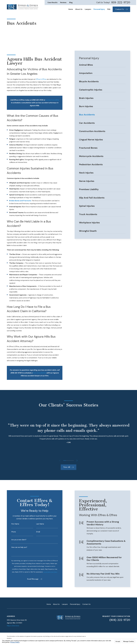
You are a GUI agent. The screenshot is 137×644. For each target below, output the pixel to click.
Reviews (63, 3)
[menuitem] (102, 65)
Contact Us (86, 604)
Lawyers (65, 604)
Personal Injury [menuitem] (99, 9)
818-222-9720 (121, 2)
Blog (71, 3)
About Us (56, 604)
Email (36, 532)
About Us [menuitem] (79, 9)
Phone (11, 532)
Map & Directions (13, 626)
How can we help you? (17, 547)
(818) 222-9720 (120, 620)
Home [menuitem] (71, 9)
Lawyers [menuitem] (88, 9)
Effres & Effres (41, 79)
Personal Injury (75, 604)
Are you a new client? (16, 540)
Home (49, 604)
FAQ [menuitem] (109, 9)
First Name (13, 524)
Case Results (52, 3)
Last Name (38, 524)
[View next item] (77, 461)
